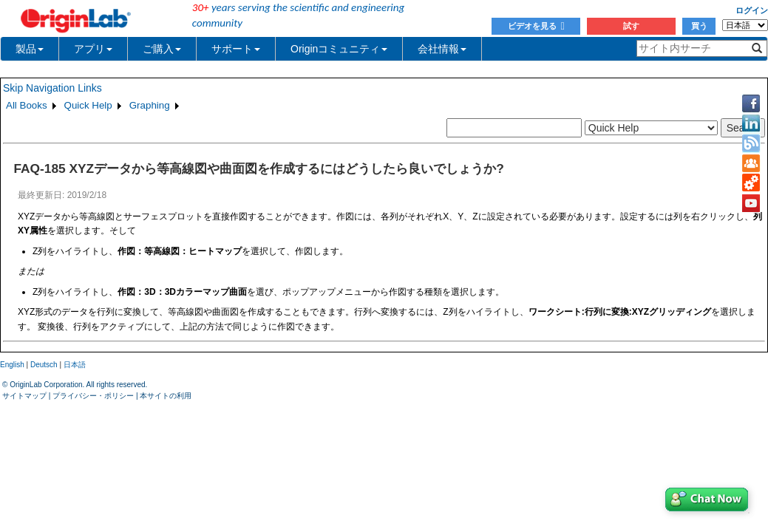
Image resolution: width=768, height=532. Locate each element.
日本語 (75, 365)
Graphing (150, 105)
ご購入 (162, 49)
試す (631, 26)
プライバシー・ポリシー (93, 396)
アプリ (93, 49)
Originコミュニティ (339, 49)
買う (699, 26)
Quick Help (88, 105)
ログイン (752, 10)
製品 (30, 49)
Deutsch (44, 365)
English (12, 365)
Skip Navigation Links (52, 88)
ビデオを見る (536, 26)
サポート (236, 49)
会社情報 (442, 49)
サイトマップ (24, 396)
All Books (27, 105)
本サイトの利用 (166, 396)
